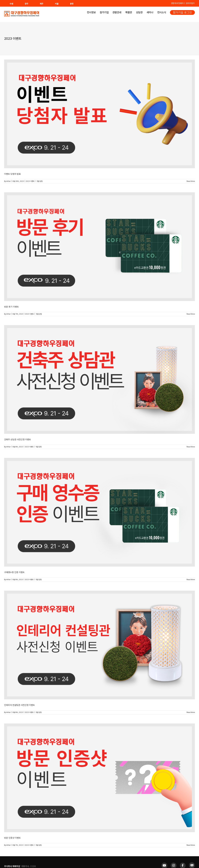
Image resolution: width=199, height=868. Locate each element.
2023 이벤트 (30, 181)
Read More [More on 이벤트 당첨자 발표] (191, 181)
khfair (8, 181)
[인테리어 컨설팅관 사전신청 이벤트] (99, 645)
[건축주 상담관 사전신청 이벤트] (99, 379)
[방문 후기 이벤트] (99, 247)
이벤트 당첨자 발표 (12, 174)
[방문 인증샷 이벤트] (99, 778)
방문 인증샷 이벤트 (12, 838)
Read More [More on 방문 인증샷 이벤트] (191, 845)
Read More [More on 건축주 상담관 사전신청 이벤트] (191, 447)
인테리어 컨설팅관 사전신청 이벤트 (19, 705)
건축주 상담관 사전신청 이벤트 (18, 440)
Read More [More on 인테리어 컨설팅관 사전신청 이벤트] (191, 712)
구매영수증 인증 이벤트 (14, 572)
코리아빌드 (190, 3)
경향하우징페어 (177, 3)
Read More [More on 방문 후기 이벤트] (191, 314)
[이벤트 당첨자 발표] (99, 114)
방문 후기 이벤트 (11, 307)
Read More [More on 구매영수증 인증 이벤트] (191, 580)
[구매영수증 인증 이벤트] (99, 512)
